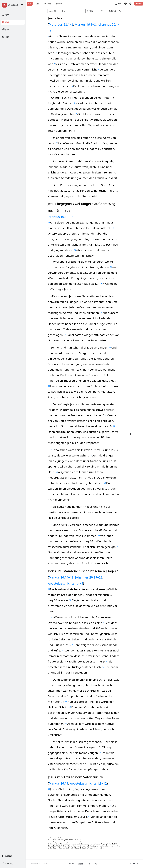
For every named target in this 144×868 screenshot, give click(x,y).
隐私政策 (72, 864)
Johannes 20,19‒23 (89, 577)
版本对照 (111, 11)
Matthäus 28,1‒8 (62, 24)
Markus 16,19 (59, 783)
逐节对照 (59, 4)
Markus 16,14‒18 (62, 577)
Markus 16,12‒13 (62, 217)
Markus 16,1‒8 (86, 24)
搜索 (38, 4)
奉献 (139, 4)
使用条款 (81, 864)
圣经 (30, 4)
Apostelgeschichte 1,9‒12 (89, 783)
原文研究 (47, 4)
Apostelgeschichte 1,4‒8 (66, 583)
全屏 (100, 11)
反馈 (89, 864)
